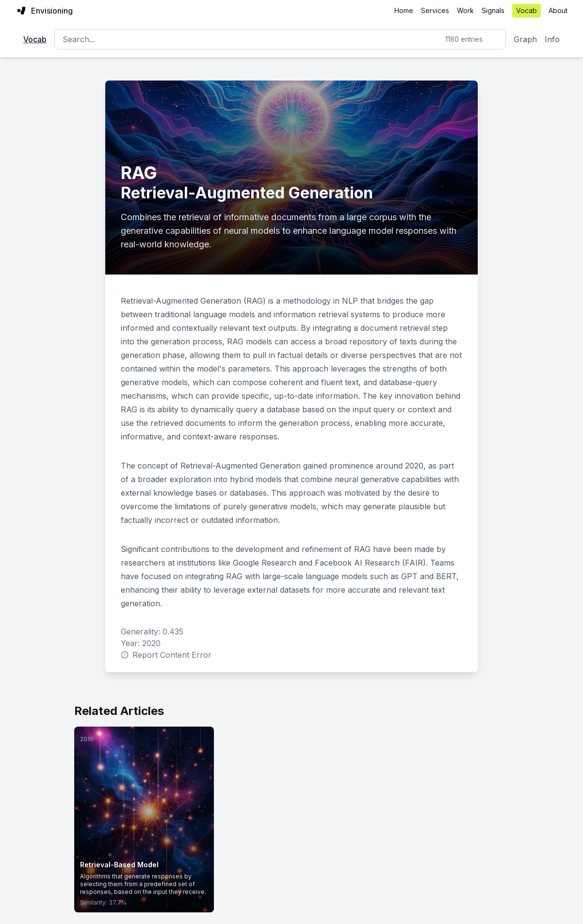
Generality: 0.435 (152, 632)
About (558, 10)
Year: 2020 (141, 643)
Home (404, 10)
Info (552, 39)
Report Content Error (166, 655)
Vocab (526, 10)
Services (435, 10)
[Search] (280, 39)
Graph (525, 39)
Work (465, 10)
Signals (493, 10)
